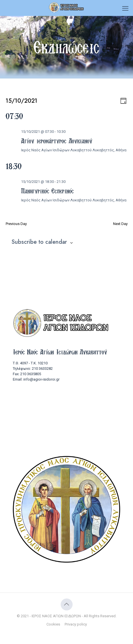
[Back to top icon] (67, 604)
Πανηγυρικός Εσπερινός (47, 191)
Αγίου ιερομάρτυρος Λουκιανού (57, 141)
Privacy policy (76, 624)
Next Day (120, 224)
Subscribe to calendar (39, 242)
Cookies (53, 624)
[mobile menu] (125, 9)
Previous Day (16, 224)
